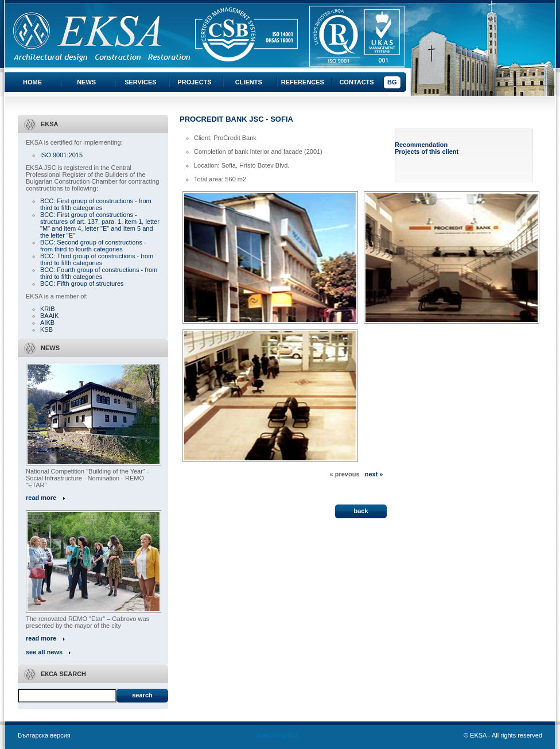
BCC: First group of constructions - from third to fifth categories (96, 204)
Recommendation (421, 145)
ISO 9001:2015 (61, 155)
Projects (194, 82)
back (361, 511)
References (303, 82)
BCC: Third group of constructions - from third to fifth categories (97, 259)
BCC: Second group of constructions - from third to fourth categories (93, 246)
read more (41, 498)
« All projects (199, 481)
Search (142, 695)
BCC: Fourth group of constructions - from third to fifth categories (99, 273)
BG (392, 82)
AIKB (47, 323)
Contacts (356, 82)
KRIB (48, 309)
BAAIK (49, 316)
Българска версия (44, 735)
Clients (249, 82)
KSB (46, 329)
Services (140, 82)
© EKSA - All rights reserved (503, 735)
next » (374, 474)
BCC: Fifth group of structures (82, 284)
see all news (44, 652)
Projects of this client (427, 152)
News (86, 82)
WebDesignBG (277, 735)
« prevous (345, 474)
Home (32, 82)
